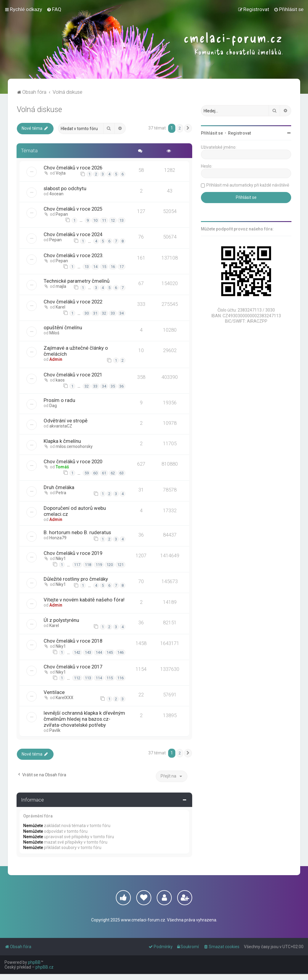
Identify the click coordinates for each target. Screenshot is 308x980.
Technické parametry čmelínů (77, 281)
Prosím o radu (60, 400)
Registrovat (239, 133)
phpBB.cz (45, 973)
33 (112, 313)
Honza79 (58, 538)
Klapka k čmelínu (63, 441)
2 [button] (180, 128)
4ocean (57, 194)
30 (86, 313)
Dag (53, 406)
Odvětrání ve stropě (66, 421)
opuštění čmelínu (63, 327)
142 (77, 652)
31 (95, 313)
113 (88, 678)
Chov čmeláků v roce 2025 (73, 209)
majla (61, 286)
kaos (60, 380)
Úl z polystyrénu (62, 620)
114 (99, 678)
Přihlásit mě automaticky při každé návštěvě (248, 185)
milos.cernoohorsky (74, 446)
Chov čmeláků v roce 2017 (73, 667)
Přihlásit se (212, 133)
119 (99, 565)
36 (121, 386)
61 (104, 473)
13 (121, 220)
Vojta (61, 173)
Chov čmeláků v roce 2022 (73, 302)
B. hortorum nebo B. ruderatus (78, 532)
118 (88, 565)
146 (120, 652)
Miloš (55, 333)
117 (77, 565)
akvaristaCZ (61, 426)
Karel (61, 307)
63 (121, 473)
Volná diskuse (39, 110)
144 (99, 652)
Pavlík (55, 736)
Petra (61, 493)
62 (112, 473)
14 (95, 267)
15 (104, 267)
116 (120, 678)
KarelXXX (65, 698)
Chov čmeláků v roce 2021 (73, 375)
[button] (188, 128)
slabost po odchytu (65, 188)
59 (86, 473)
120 (109, 565)
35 (112, 386)
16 (112, 267)
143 (88, 652)
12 (112, 220)
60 (95, 473)
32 (104, 313)
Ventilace (54, 692)
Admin (56, 359)
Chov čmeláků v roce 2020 (73, 461)
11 (104, 220)
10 (95, 220)
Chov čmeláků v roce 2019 (73, 553)
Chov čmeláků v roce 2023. (74, 255)
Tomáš (63, 467)
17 (121, 267)
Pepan (62, 214)
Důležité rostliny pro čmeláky (76, 579)
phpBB (34, 968)
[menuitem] (54, 9)
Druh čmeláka (59, 487)
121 (120, 565)
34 (121, 313)
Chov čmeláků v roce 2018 (73, 641)
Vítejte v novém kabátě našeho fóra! (84, 600)
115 (109, 678)
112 (77, 678)
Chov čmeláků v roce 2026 (73, 168)
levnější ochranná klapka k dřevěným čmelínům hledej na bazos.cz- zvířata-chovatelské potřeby (77, 722)
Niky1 (61, 558)
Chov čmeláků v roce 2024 (73, 234)
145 (109, 652)
